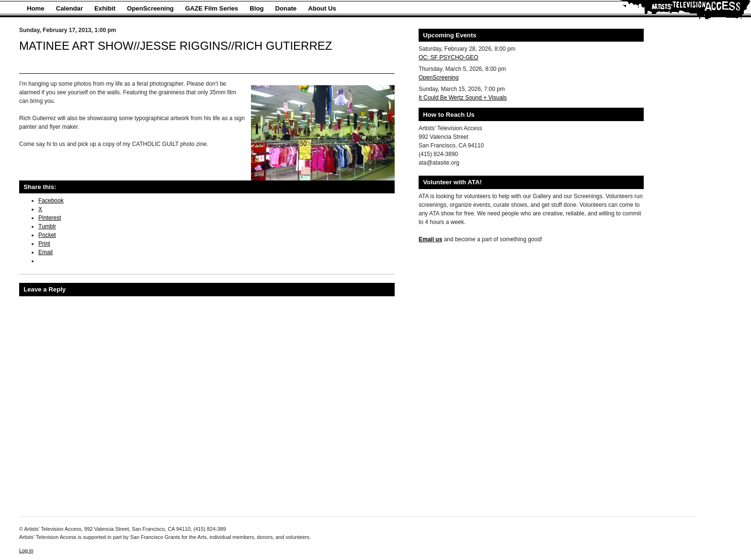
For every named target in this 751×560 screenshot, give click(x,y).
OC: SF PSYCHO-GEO (449, 57)
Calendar (69, 8)
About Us (322, 8)
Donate (286, 8)
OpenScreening (150, 8)
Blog (256, 8)
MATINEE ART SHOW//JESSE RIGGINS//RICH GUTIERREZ (176, 46)
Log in (26, 550)
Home (36, 8)
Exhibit (105, 8)
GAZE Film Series (212, 8)
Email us (430, 239)
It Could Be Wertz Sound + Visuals (463, 98)
